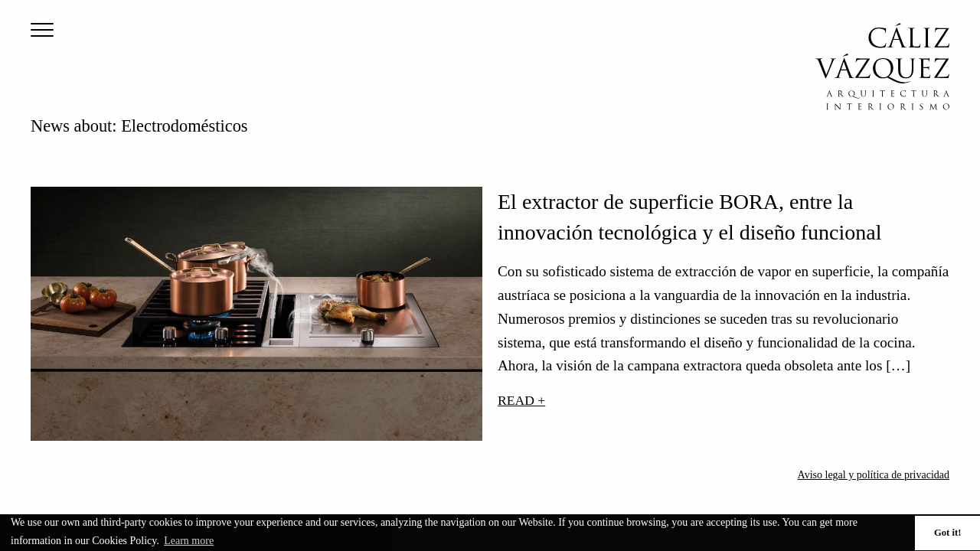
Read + (521, 400)
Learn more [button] (189, 541)
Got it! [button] (947, 533)
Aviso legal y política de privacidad (874, 475)
